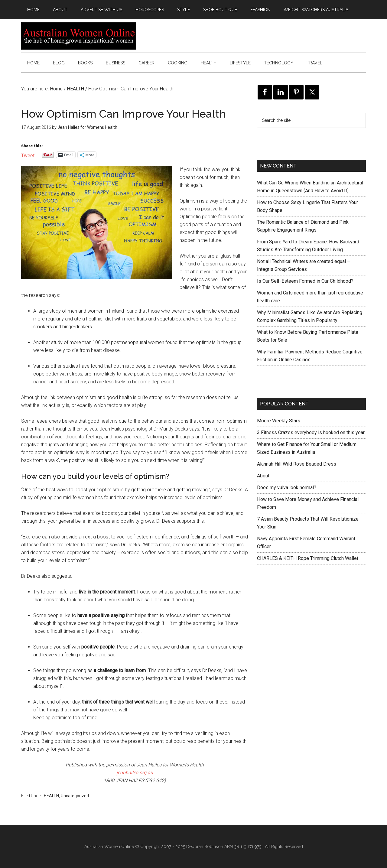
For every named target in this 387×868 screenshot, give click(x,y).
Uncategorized (75, 796)
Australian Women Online (79, 36)
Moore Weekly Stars (279, 421)
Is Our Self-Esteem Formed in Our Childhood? (305, 281)
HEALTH (51, 796)
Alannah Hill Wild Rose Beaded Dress (297, 464)
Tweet (28, 155)
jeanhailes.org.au (135, 773)
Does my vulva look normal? (287, 488)
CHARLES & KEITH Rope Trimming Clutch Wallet (308, 558)
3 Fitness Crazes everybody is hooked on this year (311, 432)
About (263, 476)
